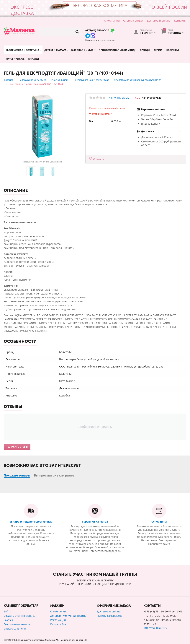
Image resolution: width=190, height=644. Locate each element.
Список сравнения (16, 628)
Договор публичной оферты (68, 616)
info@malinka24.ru (155, 628)
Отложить (98, 159)
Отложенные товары (17, 624)
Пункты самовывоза (110, 616)
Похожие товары (17, 475)
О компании (112, 21)
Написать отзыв (119, 98)
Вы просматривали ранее (54, 475)
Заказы (8, 620)
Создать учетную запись (19, 616)
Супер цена (159, 522)
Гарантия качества (95, 522)
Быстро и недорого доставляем (31, 522)
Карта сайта (58, 624)
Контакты (180, 21)
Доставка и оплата (159, 21)
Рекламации (58, 620)
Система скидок (133, 21)
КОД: (138, 98)
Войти (8, 611)
